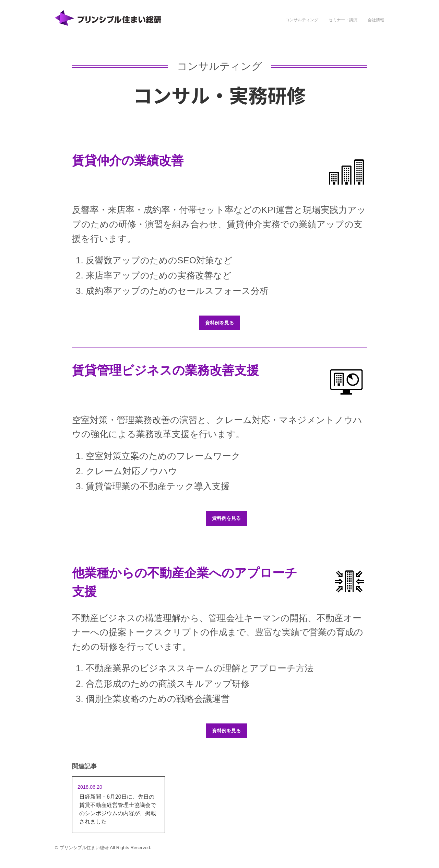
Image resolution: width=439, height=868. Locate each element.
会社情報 (376, 20)
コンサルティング (302, 20)
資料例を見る (219, 323)
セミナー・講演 (343, 20)
